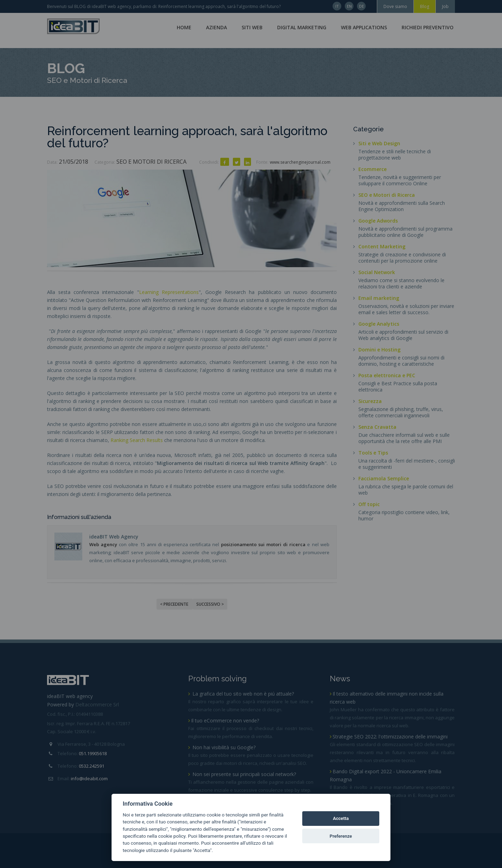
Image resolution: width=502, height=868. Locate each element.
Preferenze (341, 836)
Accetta (341, 818)
